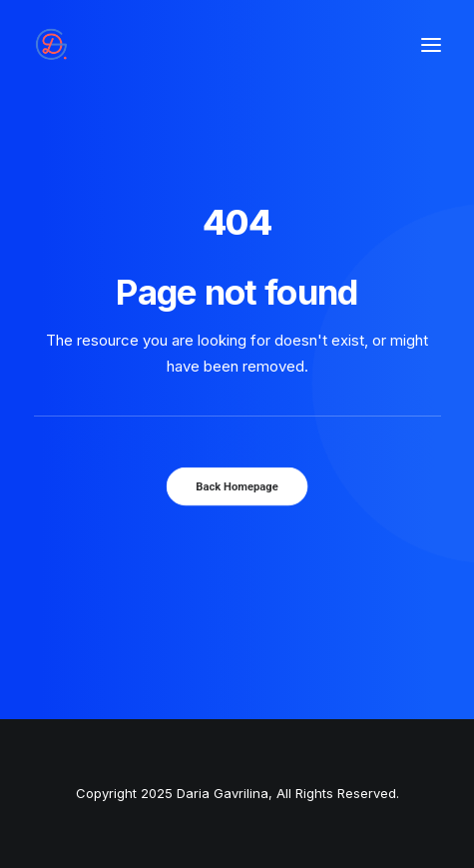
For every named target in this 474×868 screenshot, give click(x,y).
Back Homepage (237, 487)
